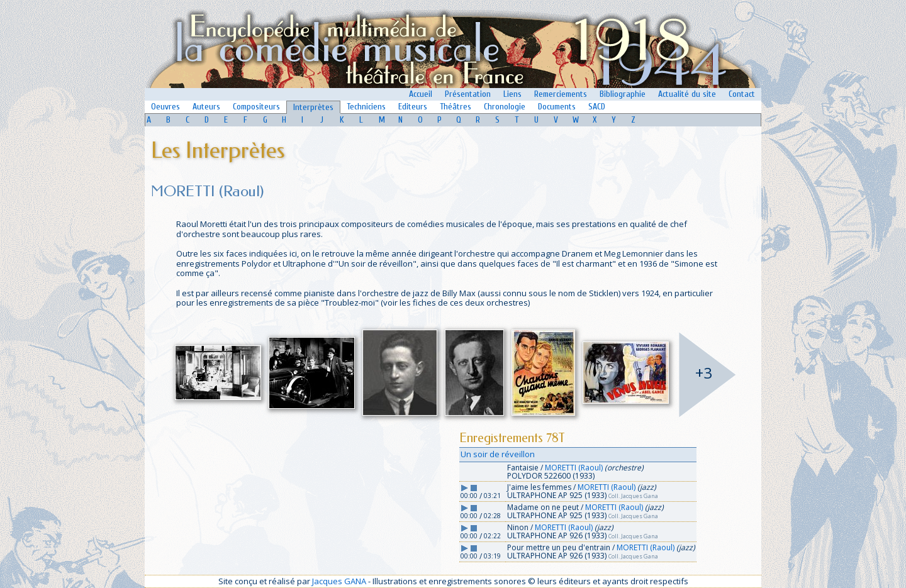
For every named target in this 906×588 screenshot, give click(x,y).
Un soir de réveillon (498, 454)
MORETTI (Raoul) (574, 468)
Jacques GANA (339, 581)
